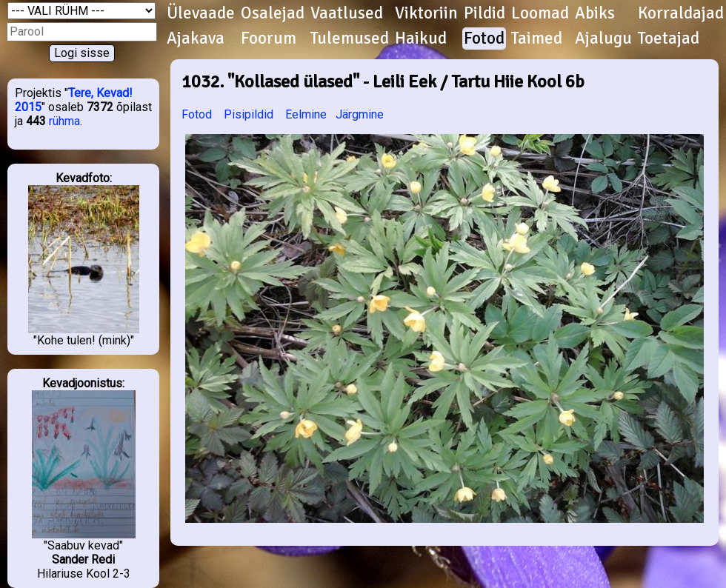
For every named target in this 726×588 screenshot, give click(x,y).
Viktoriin (426, 13)
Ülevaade (201, 13)
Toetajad (669, 39)
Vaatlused (347, 13)
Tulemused (350, 39)
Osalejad (273, 13)
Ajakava (196, 39)
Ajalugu (603, 39)
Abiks (595, 13)
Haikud (421, 39)
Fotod (484, 39)
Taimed (537, 39)
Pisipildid (249, 114)
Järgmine (360, 114)
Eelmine (306, 114)
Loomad (540, 13)
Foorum (269, 39)
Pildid (484, 13)
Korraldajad (681, 13)
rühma (64, 121)
